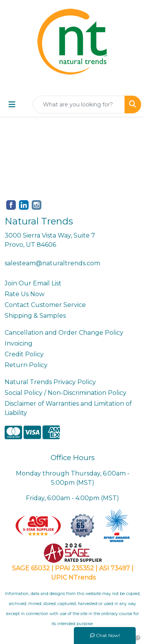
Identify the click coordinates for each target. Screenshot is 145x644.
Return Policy (26, 365)
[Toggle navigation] (12, 105)
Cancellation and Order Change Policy (64, 333)
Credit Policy (24, 354)
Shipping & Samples (35, 316)
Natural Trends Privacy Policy (50, 382)
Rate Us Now (25, 294)
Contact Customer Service (45, 305)
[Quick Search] (79, 105)
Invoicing (19, 343)
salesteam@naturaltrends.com (52, 263)
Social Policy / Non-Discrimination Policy (66, 393)
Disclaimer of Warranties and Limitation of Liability (68, 408)
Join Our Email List (33, 283)
